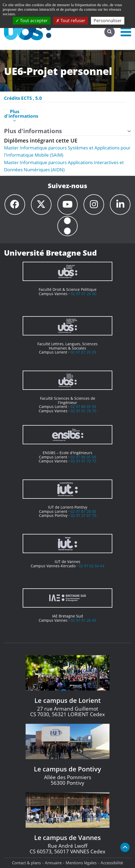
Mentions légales (81, 863)
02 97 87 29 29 (83, 352)
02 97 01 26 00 (84, 294)
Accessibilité (112, 863)
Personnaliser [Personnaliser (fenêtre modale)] (108, 21)
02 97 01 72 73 (84, 461)
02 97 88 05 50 (83, 407)
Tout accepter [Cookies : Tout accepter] (32, 21)
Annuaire (53, 863)
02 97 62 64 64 (92, 566)
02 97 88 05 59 (83, 457)
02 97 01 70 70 (84, 411)
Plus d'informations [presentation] (15, 116)
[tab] (15, 116)
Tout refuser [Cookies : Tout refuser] (71, 21)
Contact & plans (26, 863)
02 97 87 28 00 (83, 511)
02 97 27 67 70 (84, 516)
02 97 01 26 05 (84, 620)
